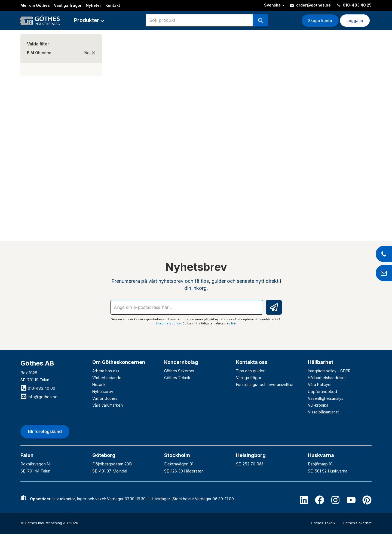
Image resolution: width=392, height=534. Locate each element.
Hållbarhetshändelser (327, 378)
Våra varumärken (108, 405)
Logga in (355, 21)
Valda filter (38, 44)
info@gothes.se (39, 397)
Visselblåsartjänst (323, 412)
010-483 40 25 (354, 5)
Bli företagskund (45, 431)
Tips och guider (250, 371)
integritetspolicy (168, 323)
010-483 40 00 (38, 388)
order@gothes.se (310, 5)
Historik (99, 384)
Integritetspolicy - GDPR (329, 371)
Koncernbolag (181, 362)
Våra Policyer (320, 384)
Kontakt (113, 5)
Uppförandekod (322, 392)
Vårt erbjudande (107, 378)
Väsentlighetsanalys (326, 398)
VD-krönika (318, 405)
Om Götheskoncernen (119, 362)
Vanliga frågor (68, 5)
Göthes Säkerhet (179, 371)
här (234, 323)
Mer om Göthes (35, 5)
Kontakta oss (252, 362)
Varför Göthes (105, 398)
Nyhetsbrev (103, 392)
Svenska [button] (274, 5)
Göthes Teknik (177, 378)
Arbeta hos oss (106, 371)
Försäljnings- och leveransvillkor (265, 384)
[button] (89, 20)
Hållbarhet (321, 362)
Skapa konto (320, 21)
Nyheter (94, 5)
